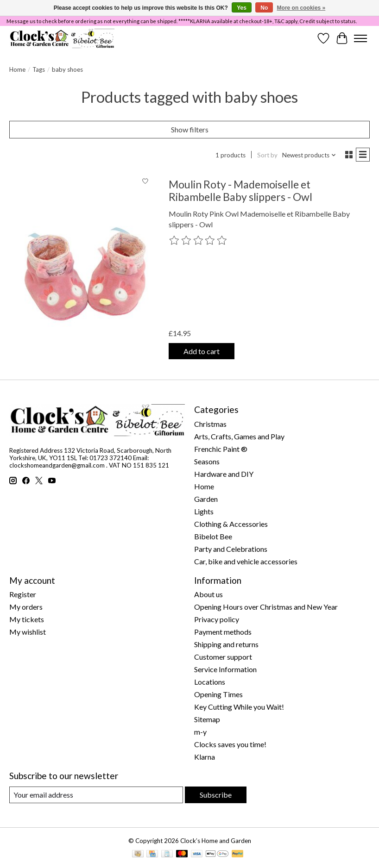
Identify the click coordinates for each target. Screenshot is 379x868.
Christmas (210, 424)
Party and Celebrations (231, 549)
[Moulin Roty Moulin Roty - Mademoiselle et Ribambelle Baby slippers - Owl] (82, 269)
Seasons (207, 461)
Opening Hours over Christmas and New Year (266, 607)
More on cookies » (301, 8)
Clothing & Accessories (231, 524)
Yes (242, 8)
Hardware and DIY (224, 474)
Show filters (190, 129)
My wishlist (28, 632)
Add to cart (202, 351)
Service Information (225, 669)
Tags (39, 69)
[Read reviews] (198, 241)
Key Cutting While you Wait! (239, 707)
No (264, 8)
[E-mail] (96, 795)
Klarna (205, 757)
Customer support (223, 657)
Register (23, 594)
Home (17, 69)
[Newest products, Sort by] (309, 155)
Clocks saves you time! (230, 744)
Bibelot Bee (213, 536)
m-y (200, 732)
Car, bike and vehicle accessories (246, 561)
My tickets (27, 619)
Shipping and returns (226, 644)
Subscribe (216, 795)
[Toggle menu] (360, 38)
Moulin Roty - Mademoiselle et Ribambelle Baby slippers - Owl (240, 191)
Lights (204, 511)
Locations (210, 682)
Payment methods (223, 632)
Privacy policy (217, 619)
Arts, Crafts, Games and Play (239, 436)
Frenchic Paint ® (221, 449)
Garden (206, 499)
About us (208, 594)
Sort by (267, 155)
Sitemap (207, 719)
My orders (26, 607)
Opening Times (218, 694)
